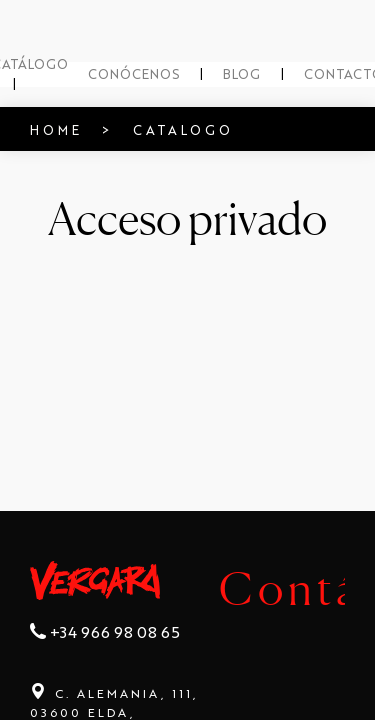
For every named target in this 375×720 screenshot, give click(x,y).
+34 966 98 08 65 (105, 658)
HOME (38, 126)
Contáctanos (176, 584)
